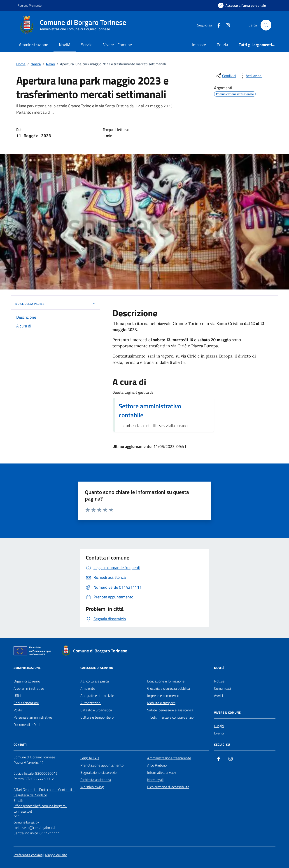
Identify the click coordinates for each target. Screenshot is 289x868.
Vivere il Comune (118, 45)
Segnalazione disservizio (98, 772)
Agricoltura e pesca (95, 681)
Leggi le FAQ (90, 758)
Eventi (219, 733)
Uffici (17, 696)
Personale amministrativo (33, 717)
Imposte (199, 45)
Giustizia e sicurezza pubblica (169, 688)
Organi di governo (27, 681)
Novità (65, 45)
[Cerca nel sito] (266, 25)
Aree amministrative (29, 688)
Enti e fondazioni (26, 703)
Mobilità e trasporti (161, 703)
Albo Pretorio (157, 765)
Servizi (87, 45)
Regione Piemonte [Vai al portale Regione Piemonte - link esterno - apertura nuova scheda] (30, 5)
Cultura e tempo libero (97, 717)
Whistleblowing (92, 787)
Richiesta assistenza (96, 780)
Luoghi (219, 726)
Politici (18, 710)
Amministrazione (34, 45)
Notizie (219, 681)
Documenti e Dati (27, 725)
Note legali (155, 780)
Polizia (222, 45)
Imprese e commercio (163, 696)
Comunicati (222, 688)
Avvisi (218, 696)
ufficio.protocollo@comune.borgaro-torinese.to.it (40, 809)
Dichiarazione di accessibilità (168, 787)
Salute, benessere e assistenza (170, 710)
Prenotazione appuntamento (102, 765)
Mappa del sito (56, 855)
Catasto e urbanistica (96, 710)
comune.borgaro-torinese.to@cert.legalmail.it (35, 825)
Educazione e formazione (166, 681)
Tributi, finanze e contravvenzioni (172, 717)
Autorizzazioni (91, 703)
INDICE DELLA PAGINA (55, 304)
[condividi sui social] (226, 76)
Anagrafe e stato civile (97, 696)
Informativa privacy (162, 772)
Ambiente (88, 688)
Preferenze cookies (28, 855)
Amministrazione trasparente (169, 758)
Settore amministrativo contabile (150, 411)
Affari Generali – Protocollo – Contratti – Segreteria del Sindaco (44, 792)
